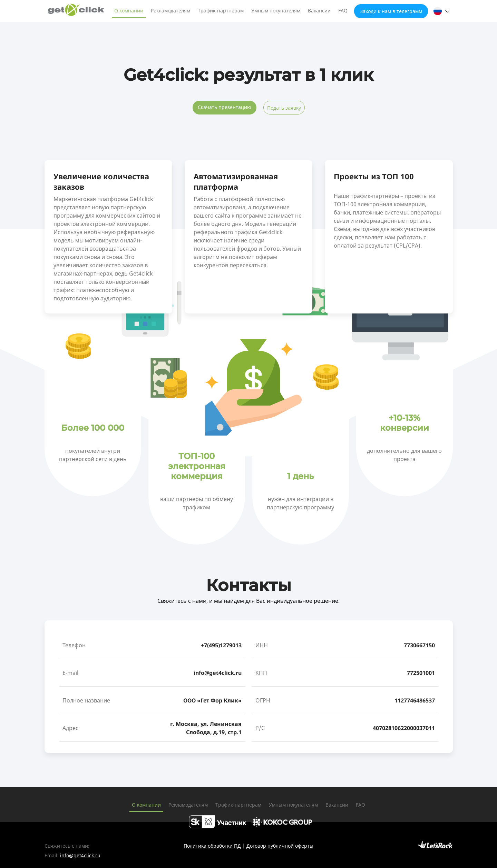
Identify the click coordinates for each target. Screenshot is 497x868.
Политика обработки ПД (212, 846)
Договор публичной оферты (280, 846)
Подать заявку (284, 108)
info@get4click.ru (218, 673)
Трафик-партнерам (221, 11)
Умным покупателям (276, 11)
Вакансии (319, 11)
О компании (129, 11)
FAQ (343, 11)
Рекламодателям (170, 11)
